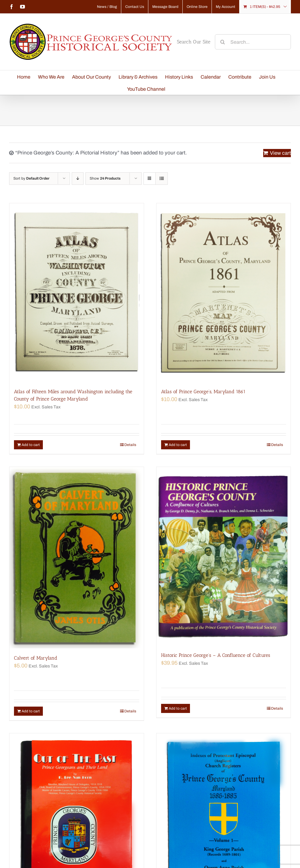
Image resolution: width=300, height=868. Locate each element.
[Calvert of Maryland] (77, 558)
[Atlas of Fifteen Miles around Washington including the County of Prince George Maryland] (77, 293)
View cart (280, 153)
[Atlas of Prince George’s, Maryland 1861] (224, 293)
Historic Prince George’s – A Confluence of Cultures (216, 655)
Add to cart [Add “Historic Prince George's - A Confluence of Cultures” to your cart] (178, 708)
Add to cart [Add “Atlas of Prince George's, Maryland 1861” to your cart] (178, 445)
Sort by (31, 178)
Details (130, 445)
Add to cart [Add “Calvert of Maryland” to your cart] (31, 711)
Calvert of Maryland (36, 658)
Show (105, 178)
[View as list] (162, 179)
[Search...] (253, 42)
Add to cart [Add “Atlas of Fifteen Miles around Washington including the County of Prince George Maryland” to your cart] (31, 445)
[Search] (222, 42)
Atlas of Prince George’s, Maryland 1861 (203, 392)
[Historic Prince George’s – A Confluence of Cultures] (224, 556)
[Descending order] (78, 179)
